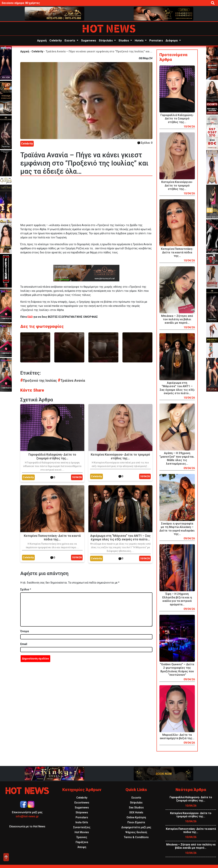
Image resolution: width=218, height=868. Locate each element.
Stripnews (82, 812)
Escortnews (82, 803)
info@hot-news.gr (27, 816)
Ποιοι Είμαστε (136, 822)
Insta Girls (82, 822)
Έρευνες (82, 837)
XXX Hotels (136, 812)
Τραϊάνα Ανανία (71, 381)
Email (24, 644)
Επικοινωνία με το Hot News (27, 826)
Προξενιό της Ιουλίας (39, 381)
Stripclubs (106, 40)
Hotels (139, 40)
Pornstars (156, 40)
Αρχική (42, 40)
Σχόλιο (26, 589)
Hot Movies (82, 832)
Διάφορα (172, 40)
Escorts (70, 40)
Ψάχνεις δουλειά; (136, 832)
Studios (124, 40)
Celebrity (56, 40)
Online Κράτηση (136, 817)
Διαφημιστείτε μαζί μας (136, 827)
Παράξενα (82, 842)
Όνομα (25, 631)
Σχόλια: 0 (145, 143)
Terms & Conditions (136, 837)
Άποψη (82, 847)
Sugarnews (89, 40)
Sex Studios (136, 808)
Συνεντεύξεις (82, 827)
